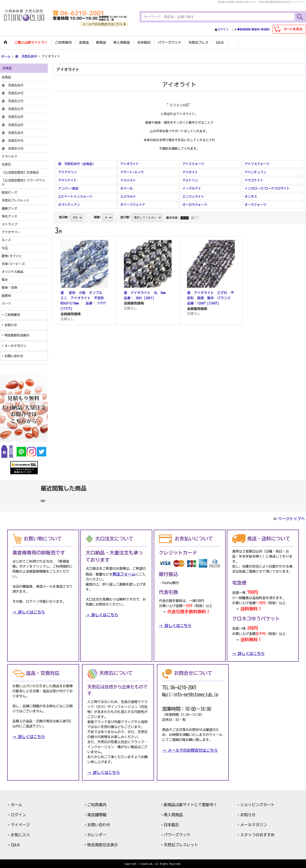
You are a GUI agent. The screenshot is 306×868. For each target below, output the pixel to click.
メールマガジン (15, 345)
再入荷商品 (173, 814)
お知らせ (11, 325)
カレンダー (97, 834)
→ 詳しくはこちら (29, 612)
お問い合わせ (14, 356)
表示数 (64, 217)
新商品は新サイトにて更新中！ (191, 804)
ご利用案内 (12, 314)
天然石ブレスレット (181, 844)
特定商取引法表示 (17, 335)
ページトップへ (291, 518)
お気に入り (20, 834)
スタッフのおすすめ (257, 834)
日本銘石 (171, 824)
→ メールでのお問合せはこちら (190, 750)
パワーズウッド (177, 834)
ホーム (16, 804)
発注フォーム (124, 574)
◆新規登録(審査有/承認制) (254, 29)
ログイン (223, 29)
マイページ (20, 824)
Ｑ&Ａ (16, 844)
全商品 (6, 77)
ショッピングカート (257, 804)
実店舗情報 (97, 814)
